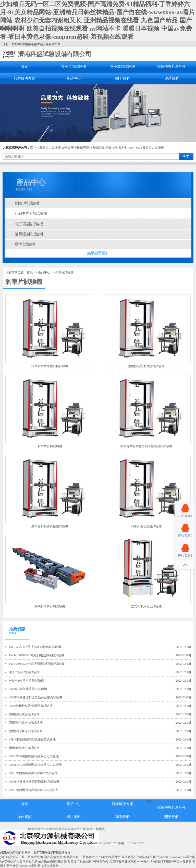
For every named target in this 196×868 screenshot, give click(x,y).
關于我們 (122, 78)
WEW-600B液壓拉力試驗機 (146, 148)
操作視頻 (24, 817)
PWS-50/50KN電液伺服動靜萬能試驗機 (35, 647)
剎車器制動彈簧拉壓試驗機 (50, 526)
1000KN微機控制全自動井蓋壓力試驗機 (36, 697)
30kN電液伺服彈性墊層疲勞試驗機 (32, 739)
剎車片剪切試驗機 (33, 213)
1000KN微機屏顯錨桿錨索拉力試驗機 (34, 782)
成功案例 (73, 817)
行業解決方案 (24, 78)
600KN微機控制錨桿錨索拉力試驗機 (33, 790)
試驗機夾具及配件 (171, 67)
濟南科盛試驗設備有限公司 (55, 54)
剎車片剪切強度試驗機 (146, 526)
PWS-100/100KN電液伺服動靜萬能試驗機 (37, 655)
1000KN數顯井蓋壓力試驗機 (28, 689)
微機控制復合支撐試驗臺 (26, 731)
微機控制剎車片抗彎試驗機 (146, 366)
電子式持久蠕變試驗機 (24, 672)
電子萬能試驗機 (122, 67)
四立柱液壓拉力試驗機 (45, 148)
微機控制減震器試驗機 (24, 714)
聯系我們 (171, 78)
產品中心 (73, 78)
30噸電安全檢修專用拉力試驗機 (83, 148)
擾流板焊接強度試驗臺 (24, 748)
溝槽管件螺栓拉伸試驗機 (26, 723)
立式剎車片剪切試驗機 (146, 606)
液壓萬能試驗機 (29, 234)
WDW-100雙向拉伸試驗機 (26, 681)
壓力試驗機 (25, 244)
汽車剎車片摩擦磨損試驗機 (50, 366)
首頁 (24, 67)
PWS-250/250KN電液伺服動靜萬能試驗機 (37, 664)
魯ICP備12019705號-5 (42, 843)
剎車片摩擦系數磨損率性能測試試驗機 (146, 446)
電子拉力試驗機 (73, 67)
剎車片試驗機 (27, 203)
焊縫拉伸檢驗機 (116, 148)
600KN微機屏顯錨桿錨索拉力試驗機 (33, 773)
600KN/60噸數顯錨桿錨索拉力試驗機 (34, 756)
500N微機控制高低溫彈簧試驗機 (31, 706)
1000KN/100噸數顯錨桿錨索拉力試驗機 (35, 765)
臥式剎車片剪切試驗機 (50, 606)
